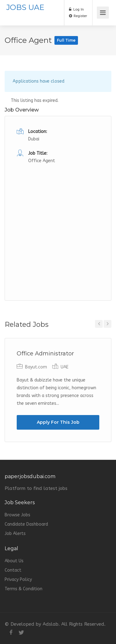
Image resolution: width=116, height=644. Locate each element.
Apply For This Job (58, 422)
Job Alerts (15, 534)
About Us (14, 561)
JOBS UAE (25, 7)
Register (78, 16)
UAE (64, 367)
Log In (76, 9)
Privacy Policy (18, 580)
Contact (13, 570)
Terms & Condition (24, 589)
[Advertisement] (58, 223)
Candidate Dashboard (26, 524)
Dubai (34, 139)
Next (107, 324)
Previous (99, 324)
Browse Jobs (17, 515)
